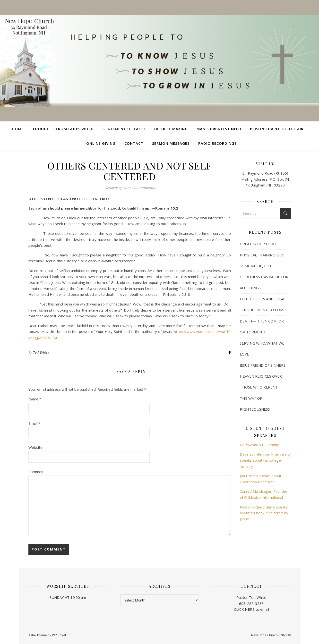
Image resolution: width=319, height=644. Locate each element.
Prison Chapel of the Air (277, 129)
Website (35, 447)
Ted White (41, 352)
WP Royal (59, 635)
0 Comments (144, 188)
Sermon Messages (171, 143)
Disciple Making (171, 129)
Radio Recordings (217, 143)
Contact (134, 143)
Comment (37, 472)
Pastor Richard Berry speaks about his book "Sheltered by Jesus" (264, 513)
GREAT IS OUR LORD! (258, 244)
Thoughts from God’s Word (63, 129)
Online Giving (101, 143)
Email (34, 423)
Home (18, 129)
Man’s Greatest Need (219, 129)
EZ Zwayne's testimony (259, 445)
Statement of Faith (124, 129)
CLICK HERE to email (251, 609)
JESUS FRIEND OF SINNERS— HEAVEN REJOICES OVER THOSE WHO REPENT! (265, 376)
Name (35, 399)
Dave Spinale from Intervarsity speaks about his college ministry (265, 460)
